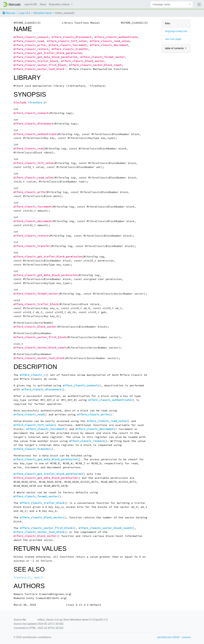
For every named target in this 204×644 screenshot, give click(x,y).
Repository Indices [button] (60, 4)
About (43, 4)
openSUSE (31, 4)
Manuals (9, 13)
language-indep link (176, 31)
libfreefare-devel (43, 13)
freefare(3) (22, 578)
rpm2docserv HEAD (168, 637)
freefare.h (37, 103)
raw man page (173, 39)
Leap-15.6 (24, 13)
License (186, 637)
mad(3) (39, 578)
